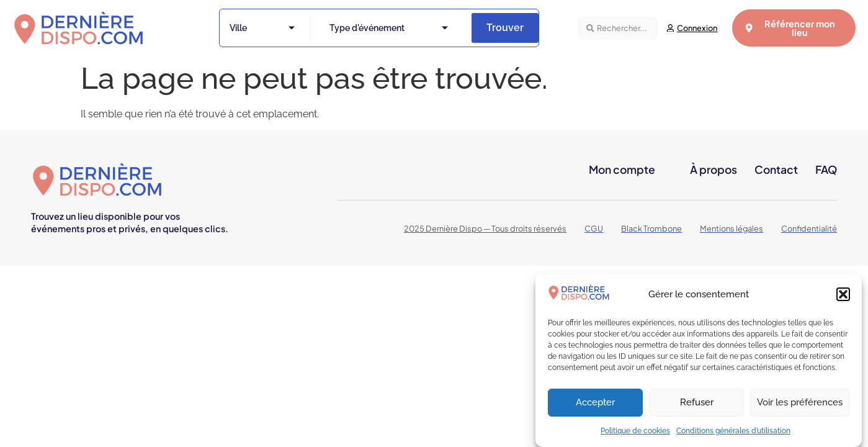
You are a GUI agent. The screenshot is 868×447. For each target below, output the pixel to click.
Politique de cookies (635, 435)
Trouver (505, 28)
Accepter (595, 406)
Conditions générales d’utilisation (733, 435)
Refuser (697, 406)
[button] (843, 298)
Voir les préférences (800, 406)
